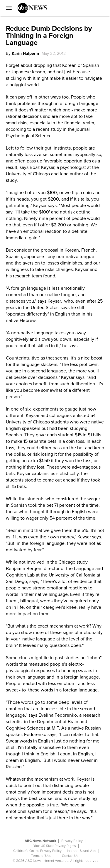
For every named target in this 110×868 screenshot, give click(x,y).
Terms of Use (41, 856)
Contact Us (70, 856)
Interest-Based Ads (82, 851)
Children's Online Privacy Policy (37, 851)
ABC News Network (40, 841)
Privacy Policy (72, 841)
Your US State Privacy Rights (55, 846)
